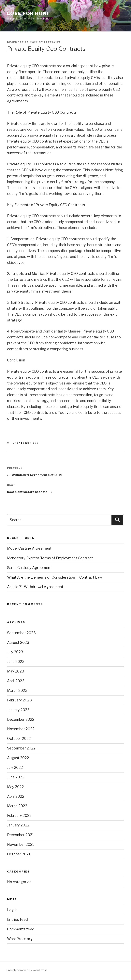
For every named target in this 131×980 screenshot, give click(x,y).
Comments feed (21, 929)
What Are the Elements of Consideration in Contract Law (55, 577)
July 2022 (15, 767)
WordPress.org (20, 939)
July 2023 (15, 652)
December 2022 (21, 719)
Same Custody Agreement (29, 568)
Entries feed (17, 919)
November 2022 (21, 729)
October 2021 (19, 854)
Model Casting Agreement (29, 548)
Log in (12, 910)
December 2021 (21, 835)
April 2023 (16, 681)
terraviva (52, 42)
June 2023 (16, 662)
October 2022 (19, 739)
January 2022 (18, 825)
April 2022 (16, 796)
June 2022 (16, 777)
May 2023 (16, 671)
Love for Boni (28, 13)
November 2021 (21, 844)
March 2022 (17, 806)
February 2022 (19, 816)
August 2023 (18, 642)
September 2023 (21, 633)
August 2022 (18, 758)
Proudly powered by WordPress (27, 970)
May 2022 (15, 787)
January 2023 (18, 710)
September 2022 (21, 748)
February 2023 (19, 700)
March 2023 (17, 691)
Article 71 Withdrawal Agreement (35, 587)
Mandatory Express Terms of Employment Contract (50, 558)
